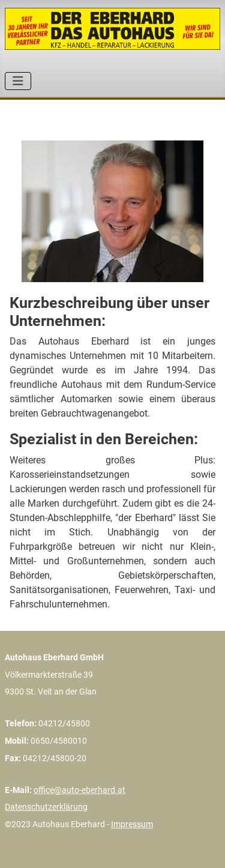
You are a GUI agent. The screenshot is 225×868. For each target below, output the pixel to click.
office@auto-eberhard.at (79, 790)
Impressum (132, 824)
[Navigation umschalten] (18, 81)
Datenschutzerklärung (46, 807)
